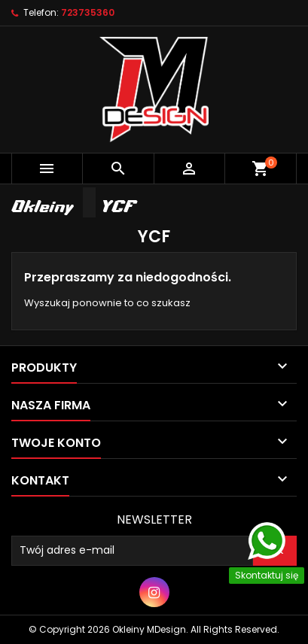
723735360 (88, 12)
